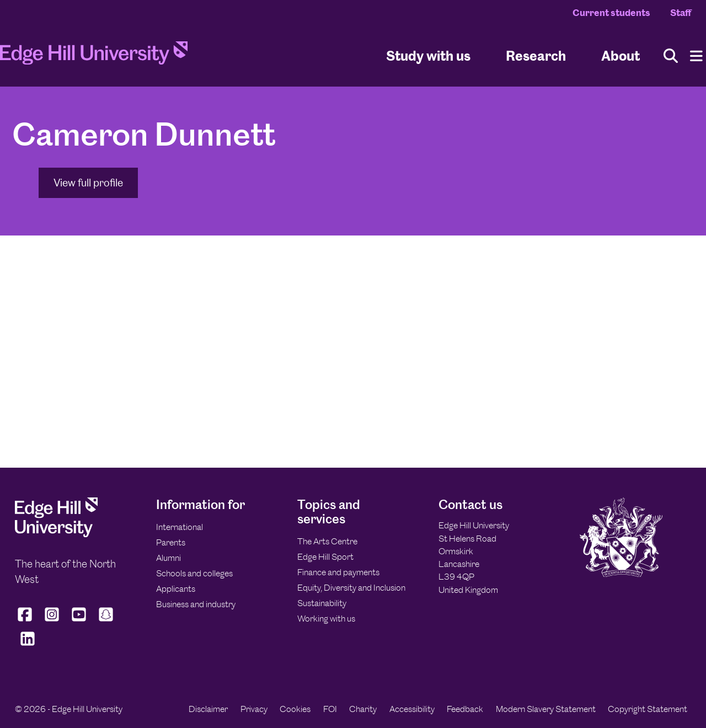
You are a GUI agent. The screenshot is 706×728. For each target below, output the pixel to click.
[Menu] (696, 56)
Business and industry (196, 604)
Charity (363, 709)
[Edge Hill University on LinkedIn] (27, 646)
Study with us (428, 55)
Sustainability (322, 603)
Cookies (295, 709)
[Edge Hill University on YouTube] (79, 622)
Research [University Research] (536, 55)
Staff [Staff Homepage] (681, 13)
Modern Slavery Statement (546, 709)
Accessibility (412, 709)
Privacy (254, 709)
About (621, 55)
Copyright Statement (648, 709)
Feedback (465, 709)
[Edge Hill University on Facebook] (26, 622)
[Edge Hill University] (56, 534)
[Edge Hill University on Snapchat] (106, 622)
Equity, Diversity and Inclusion (351, 588)
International (180, 527)
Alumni (169, 558)
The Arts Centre (327, 541)
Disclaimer (208, 709)
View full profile (88, 183)
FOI (330, 709)
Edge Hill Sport (325, 557)
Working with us (326, 619)
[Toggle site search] (671, 56)
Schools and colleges (194, 573)
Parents (171, 542)
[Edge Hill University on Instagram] (52, 622)
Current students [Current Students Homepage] (611, 13)
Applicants (176, 589)
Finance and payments (338, 572)
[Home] (94, 56)
